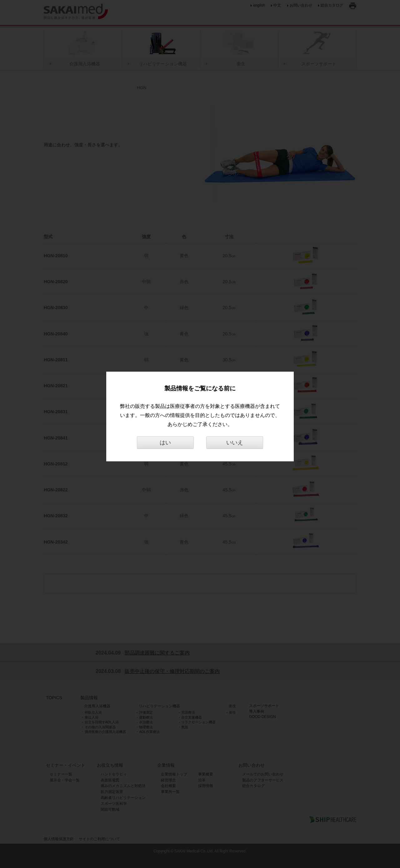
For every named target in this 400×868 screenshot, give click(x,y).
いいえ (235, 443)
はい (165, 443)
